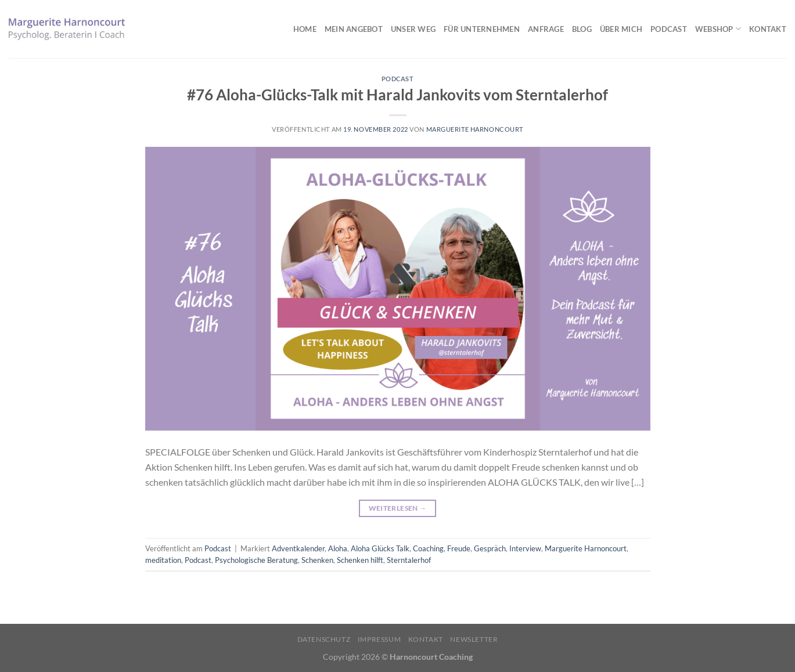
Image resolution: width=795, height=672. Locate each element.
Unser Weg (413, 29)
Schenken (317, 560)
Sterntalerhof (409, 560)
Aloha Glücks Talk (380, 548)
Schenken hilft (360, 560)
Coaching (428, 548)
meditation (163, 560)
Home (305, 29)
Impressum (379, 639)
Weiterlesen (398, 508)
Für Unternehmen (482, 29)
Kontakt (768, 29)
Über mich (621, 29)
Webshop (718, 29)
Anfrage (546, 29)
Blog (582, 29)
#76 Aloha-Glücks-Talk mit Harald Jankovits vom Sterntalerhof (397, 95)
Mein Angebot (354, 29)
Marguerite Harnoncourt (475, 129)
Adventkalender (298, 548)
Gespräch (490, 548)
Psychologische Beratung (256, 560)
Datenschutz (324, 639)
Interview (525, 548)
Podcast (669, 29)
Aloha (338, 548)
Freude (459, 548)
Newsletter (474, 639)
